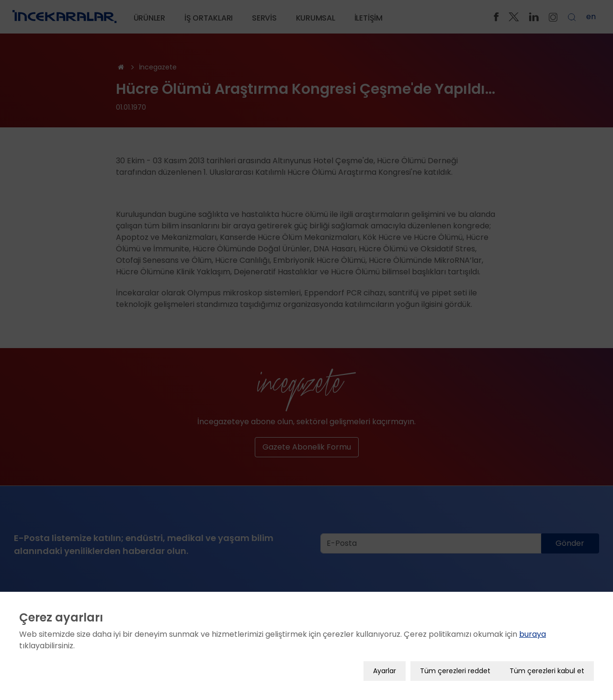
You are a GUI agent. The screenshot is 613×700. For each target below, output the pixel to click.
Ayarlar (385, 671)
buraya (533, 634)
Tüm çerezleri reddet (455, 671)
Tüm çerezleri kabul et (547, 671)
